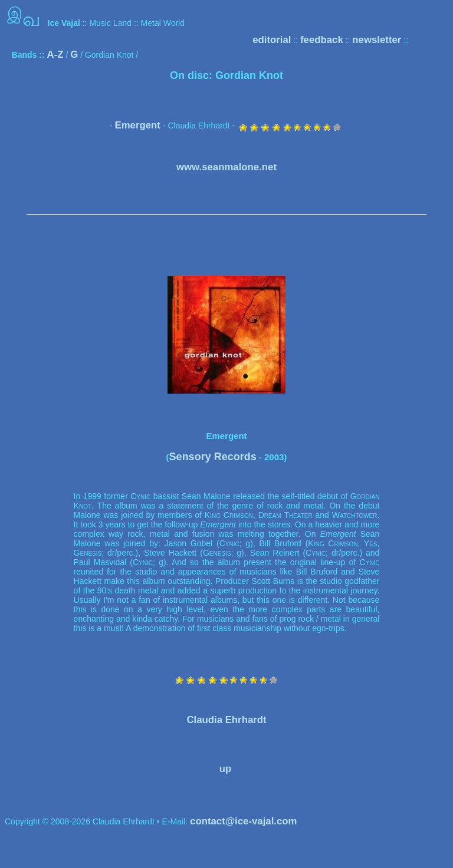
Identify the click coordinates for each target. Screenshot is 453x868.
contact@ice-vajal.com (243, 821)
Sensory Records (213, 457)
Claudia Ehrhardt (226, 720)
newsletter (377, 40)
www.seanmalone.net (226, 167)
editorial (272, 40)
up (226, 769)
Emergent (137, 125)
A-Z (55, 55)
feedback (322, 40)
